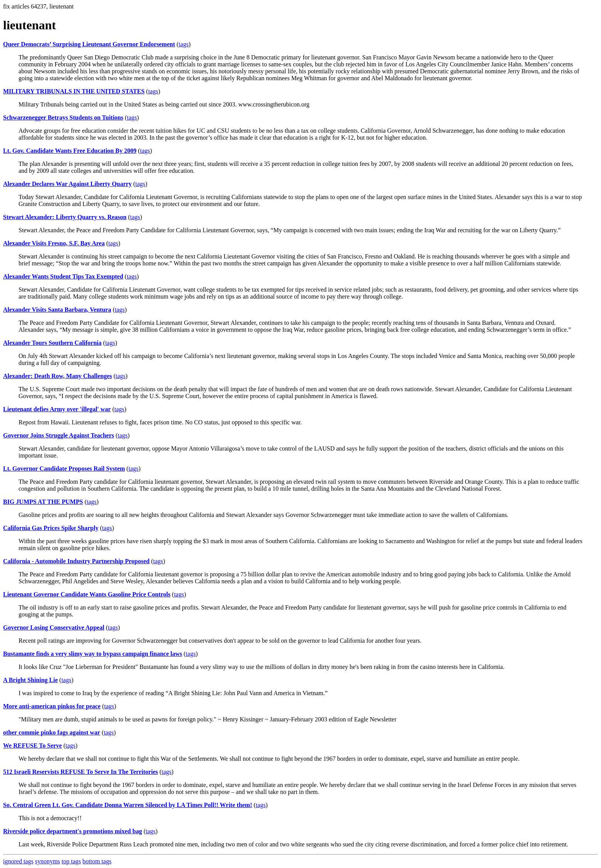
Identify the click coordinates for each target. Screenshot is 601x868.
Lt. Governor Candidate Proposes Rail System (64, 469)
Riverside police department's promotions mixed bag (73, 831)
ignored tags (18, 861)
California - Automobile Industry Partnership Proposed (76, 561)
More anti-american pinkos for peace (52, 706)
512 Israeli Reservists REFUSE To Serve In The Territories (80, 772)
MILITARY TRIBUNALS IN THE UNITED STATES (74, 91)
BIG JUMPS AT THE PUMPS (43, 502)
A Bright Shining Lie (30, 680)
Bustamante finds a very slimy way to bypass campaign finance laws (93, 654)
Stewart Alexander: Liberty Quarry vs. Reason (65, 217)
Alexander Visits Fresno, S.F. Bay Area (54, 243)
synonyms (48, 861)
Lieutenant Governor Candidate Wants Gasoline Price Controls (87, 594)
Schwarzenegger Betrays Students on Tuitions (63, 117)
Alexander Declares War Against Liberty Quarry (67, 184)
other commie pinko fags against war (52, 732)
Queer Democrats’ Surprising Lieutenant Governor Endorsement (89, 44)
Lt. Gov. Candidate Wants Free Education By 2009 (70, 151)
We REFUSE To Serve (32, 746)
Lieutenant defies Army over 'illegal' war (57, 409)
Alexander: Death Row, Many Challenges (57, 376)
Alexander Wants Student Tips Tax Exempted (63, 276)
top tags (71, 861)
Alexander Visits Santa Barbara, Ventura (57, 310)
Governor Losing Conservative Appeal (54, 627)
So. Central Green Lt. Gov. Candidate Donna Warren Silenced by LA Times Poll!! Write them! (128, 805)
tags (184, 44)
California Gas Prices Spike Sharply (51, 528)
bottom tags (97, 861)
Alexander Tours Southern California (52, 343)
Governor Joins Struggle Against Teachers (59, 435)
